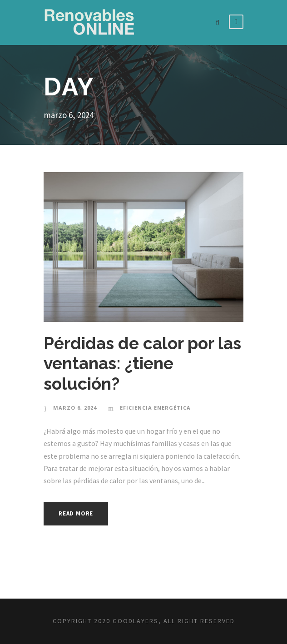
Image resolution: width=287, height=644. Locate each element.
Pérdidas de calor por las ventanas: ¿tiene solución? (142, 364)
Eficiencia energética (155, 408)
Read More (76, 513)
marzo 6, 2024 (75, 408)
